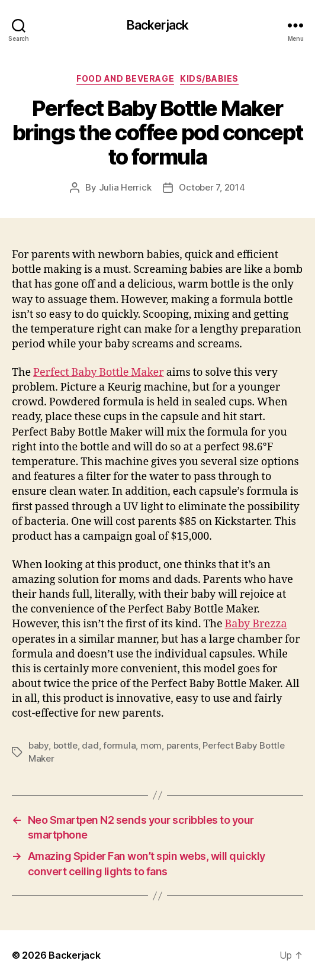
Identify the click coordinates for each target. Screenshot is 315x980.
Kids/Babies (209, 78)
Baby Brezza (256, 624)
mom (151, 745)
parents (182, 745)
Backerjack (157, 25)
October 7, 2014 (212, 187)
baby (38, 745)
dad (90, 745)
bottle (65, 745)
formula (119, 745)
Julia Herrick (125, 187)
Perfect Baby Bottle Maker (99, 373)
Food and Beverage (125, 78)
